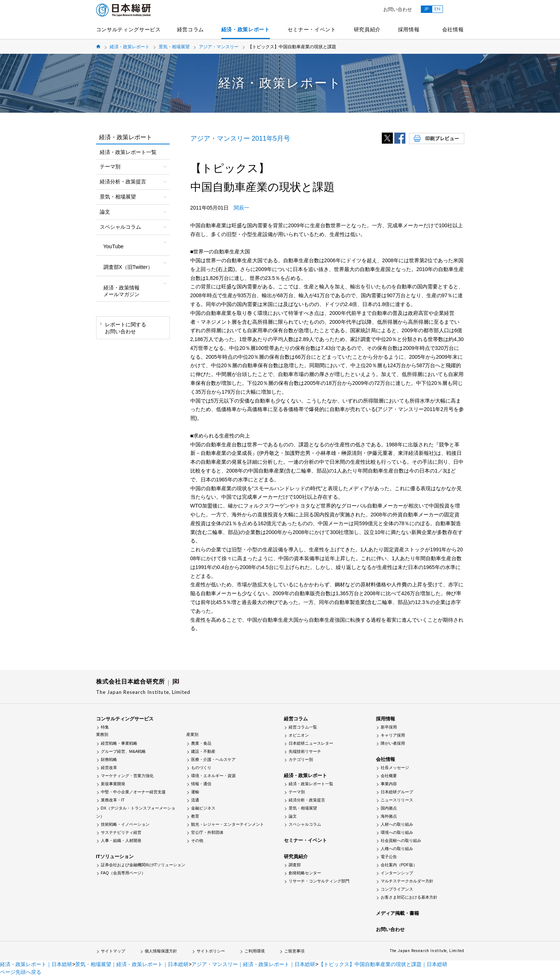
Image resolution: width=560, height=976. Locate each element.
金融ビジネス (203, 808)
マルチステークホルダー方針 (407, 881)
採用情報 (409, 29)
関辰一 (242, 208)
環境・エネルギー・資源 (213, 776)
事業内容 (389, 784)
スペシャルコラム (305, 824)
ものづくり (201, 768)
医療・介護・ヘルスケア (213, 759)
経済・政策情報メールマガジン (121, 291)
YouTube (114, 246)
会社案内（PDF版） (399, 865)
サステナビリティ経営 (121, 832)
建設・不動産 (203, 751)
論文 (293, 816)
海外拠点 (389, 816)
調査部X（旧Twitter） (128, 267)
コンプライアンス (397, 889)
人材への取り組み (397, 824)
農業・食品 (201, 743)
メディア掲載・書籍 (397, 913)
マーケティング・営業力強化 (127, 776)
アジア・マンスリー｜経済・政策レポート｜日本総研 (253, 964)
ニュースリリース (397, 800)
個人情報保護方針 (161, 951)
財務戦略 (109, 759)
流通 (195, 800)
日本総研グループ (397, 792)
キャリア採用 (393, 735)
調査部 (295, 865)
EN (437, 9)
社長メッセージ (395, 768)
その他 (197, 840)
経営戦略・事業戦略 (119, 743)
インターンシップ (397, 873)
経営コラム (191, 29)
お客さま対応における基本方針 (409, 897)
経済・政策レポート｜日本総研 (36, 964)
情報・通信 (201, 784)
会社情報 (453, 29)
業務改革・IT (113, 800)
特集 (105, 727)
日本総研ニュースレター (311, 743)
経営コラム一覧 (303, 727)
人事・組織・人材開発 (121, 840)
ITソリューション (115, 856)
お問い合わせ (398, 9)
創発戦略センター (305, 873)
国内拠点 (389, 808)
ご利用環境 (255, 951)
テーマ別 (297, 792)
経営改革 (109, 768)
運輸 (195, 792)
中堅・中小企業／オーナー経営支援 (133, 792)
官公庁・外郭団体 (207, 832)
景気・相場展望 (174, 47)
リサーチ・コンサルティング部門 (319, 881)
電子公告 (389, 857)
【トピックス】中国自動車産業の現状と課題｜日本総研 (383, 964)
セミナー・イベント (312, 29)
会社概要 (389, 776)
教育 (195, 816)
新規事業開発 (113, 784)
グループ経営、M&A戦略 (124, 751)
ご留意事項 (294, 951)
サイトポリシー (211, 951)
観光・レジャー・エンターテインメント (228, 824)
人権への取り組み (397, 849)
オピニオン (299, 735)
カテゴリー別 (301, 759)
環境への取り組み (397, 832)
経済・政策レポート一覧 (128, 152)
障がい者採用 (393, 743)
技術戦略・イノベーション (125, 824)
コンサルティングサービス (128, 29)
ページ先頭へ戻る (21, 972)
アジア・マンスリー (219, 47)
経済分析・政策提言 (307, 800)
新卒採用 (389, 727)
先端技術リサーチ (305, 751)
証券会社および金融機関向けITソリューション (143, 865)
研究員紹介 (367, 29)
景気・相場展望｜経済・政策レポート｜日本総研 (132, 964)
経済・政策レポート (246, 29)
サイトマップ (113, 951)
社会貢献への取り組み (401, 840)
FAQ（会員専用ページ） (123, 873)
